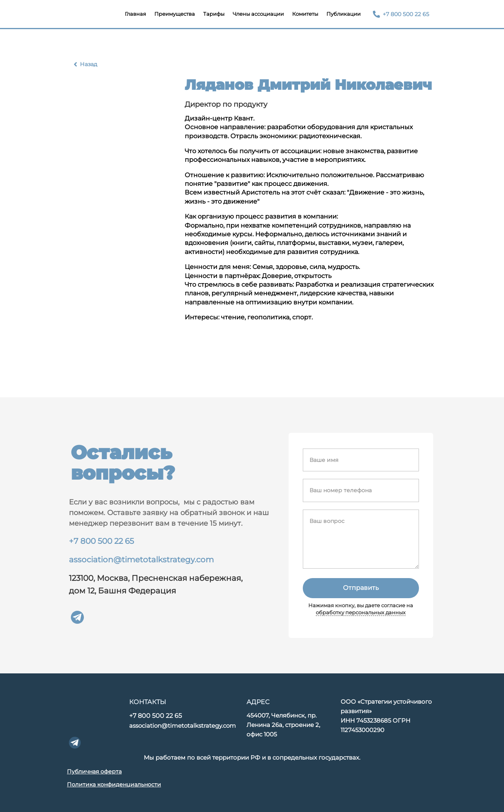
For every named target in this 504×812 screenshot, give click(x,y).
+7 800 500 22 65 (101, 541)
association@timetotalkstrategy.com (141, 560)
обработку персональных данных (361, 613)
